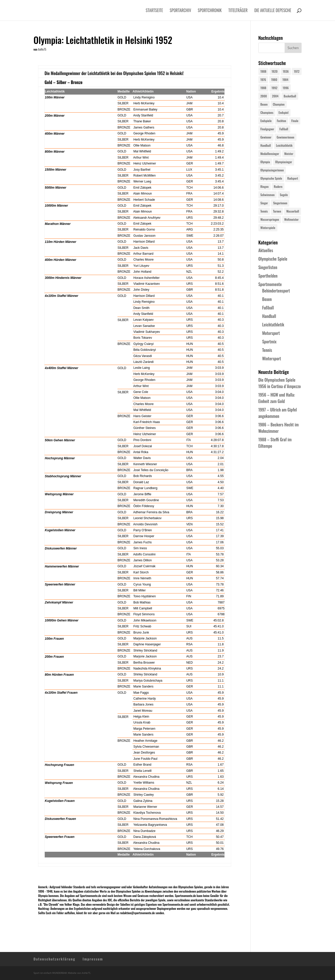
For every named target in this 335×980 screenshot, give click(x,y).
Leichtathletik (273, 325)
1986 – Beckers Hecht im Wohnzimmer (279, 428)
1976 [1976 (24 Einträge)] (263, 80)
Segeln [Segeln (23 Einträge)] (284, 195)
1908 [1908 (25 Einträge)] (263, 71)
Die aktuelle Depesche (273, 11)
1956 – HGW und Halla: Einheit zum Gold (277, 398)
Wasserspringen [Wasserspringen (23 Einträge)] (270, 219)
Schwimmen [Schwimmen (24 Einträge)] (268, 195)
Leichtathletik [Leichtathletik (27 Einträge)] (284, 145)
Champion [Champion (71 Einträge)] (279, 104)
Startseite (154, 11)
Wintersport (272, 359)
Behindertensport (276, 291)
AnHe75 (42, 49)
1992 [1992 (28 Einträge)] (274, 88)
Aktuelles (266, 250)
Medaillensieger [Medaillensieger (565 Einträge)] (270, 154)
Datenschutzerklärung (54, 959)
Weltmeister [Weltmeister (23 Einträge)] (292, 219)
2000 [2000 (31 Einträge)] (264, 96)
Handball (269, 316)
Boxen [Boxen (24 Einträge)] (264, 104)
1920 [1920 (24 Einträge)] (274, 71)
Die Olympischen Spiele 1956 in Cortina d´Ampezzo (280, 383)
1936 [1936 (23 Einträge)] (286, 71)
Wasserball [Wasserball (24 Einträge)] (293, 211)
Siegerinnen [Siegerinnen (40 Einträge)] (280, 203)
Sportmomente (270, 284)
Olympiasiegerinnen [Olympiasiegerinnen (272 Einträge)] (272, 170)
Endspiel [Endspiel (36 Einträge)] (284, 112)
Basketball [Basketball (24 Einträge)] (290, 96)
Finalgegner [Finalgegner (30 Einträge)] (267, 129)
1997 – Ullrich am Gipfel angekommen (278, 413)
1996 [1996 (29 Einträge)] (286, 88)
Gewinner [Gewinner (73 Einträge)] (266, 137)
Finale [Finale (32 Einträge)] (295, 121)
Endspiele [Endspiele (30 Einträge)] (266, 121)
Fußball (268, 308)
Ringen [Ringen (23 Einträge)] (265, 186)
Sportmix (269, 342)
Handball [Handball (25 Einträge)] (266, 145)
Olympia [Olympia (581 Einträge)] (265, 162)
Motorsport (271, 333)
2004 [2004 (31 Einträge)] (275, 96)
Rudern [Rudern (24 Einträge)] (278, 186)
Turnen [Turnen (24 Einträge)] (277, 211)
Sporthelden (268, 276)
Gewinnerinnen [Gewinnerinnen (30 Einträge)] (286, 137)
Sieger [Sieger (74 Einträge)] (264, 203)
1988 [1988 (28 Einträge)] (263, 88)
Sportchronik (210, 11)
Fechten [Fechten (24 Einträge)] (282, 121)
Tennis (267, 350)
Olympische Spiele (273, 259)
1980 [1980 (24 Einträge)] (274, 80)
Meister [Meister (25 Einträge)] (289, 154)
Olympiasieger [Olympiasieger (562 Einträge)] (284, 162)
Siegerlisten (268, 267)
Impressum (93, 959)
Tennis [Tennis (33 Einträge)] (264, 211)
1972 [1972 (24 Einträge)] (297, 71)
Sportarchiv (180, 11)
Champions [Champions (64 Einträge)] (267, 112)
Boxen (267, 299)
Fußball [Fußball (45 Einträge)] (284, 129)
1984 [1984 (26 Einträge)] (285, 80)
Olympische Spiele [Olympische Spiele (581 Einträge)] (271, 178)
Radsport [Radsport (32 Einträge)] (293, 178)
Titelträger (238, 11)
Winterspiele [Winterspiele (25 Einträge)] (268, 228)
